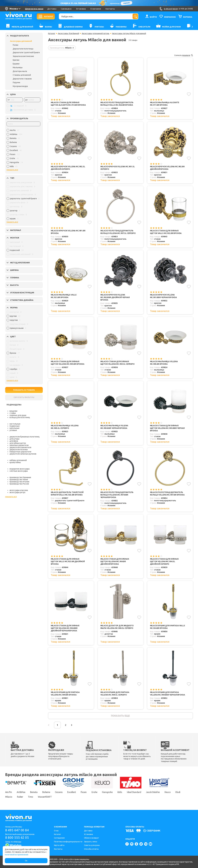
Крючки (16, 60)
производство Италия (19, 482)
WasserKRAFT (45, 797)
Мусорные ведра (20, 86)
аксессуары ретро (17, 492)
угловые (13, 430)
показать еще (120, 716)
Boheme (46, 792)
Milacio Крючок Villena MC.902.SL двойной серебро (68, 168)
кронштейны (15, 462)
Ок (26, 861)
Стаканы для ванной (22, 75)
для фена (14, 441)
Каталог (52, 33)
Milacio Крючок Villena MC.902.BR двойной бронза (167, 168)
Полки (15, 45)
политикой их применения (16, 855)
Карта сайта (59, 845)
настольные (15, 424)
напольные (14, 428)
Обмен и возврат (92, 838)
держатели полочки (19, 450)
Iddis (120, 792)
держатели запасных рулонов (23, 454)
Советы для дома (92, 845)
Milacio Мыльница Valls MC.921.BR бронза (64, 296)
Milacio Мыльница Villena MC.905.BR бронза (164, 363)
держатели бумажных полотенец (25, 437)
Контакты (110, 9)
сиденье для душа (18, 415)
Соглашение (59, 838)
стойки (13, 413)
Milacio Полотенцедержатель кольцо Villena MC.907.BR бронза (167, 494)
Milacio (9, 797)
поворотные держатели (20, 452)
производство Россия (19, 484)
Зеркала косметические (23, 56)
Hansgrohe (107, 792)
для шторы (14, 439)
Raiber (20, 797)
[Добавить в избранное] (90, 94)
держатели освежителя (20, 447)
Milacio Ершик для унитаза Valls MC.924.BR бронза (168, 627)
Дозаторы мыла (20, 71)
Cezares (59, 792)
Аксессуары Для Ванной (69, 33)
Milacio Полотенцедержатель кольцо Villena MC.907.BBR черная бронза (117, 495)
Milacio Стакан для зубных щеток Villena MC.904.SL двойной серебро (164, 561)
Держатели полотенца (23, 49)
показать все (12, 170)
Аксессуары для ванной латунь (96, 33)
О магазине (96, 9)
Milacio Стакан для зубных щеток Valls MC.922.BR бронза (166, 232)
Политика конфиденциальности (68, 842)
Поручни (16, 82)
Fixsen (84, 792)
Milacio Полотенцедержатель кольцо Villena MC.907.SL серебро (118, 232)
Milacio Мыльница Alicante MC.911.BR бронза (165, 104)
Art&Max (21, 792)
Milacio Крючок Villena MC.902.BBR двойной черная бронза (115, 297)
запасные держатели (19, 445)
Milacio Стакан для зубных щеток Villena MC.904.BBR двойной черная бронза (65, 628)
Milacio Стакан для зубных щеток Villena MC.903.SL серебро (117, 363)
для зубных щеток (18, 443)
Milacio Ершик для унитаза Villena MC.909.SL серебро (115, 694)
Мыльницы (18, 67)
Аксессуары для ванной (21, 41)
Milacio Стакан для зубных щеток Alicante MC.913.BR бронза (68, 104)
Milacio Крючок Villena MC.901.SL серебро (118, 168)
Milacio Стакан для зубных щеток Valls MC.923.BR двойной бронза (68, 561)
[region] (23, 149)
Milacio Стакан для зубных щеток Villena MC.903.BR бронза (68, 363)
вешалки (13, 411)
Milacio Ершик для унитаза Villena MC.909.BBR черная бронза (168, 694)
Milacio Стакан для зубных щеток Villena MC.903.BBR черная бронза (167, 428)
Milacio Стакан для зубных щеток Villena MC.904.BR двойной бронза (115, 561)
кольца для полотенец (20, 417)
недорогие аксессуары (20, 469)
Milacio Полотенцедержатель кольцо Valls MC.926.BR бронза (117, 104)
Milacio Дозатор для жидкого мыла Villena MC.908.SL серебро (117, 627)
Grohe (94, 792)
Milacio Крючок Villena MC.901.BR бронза (68, 232)
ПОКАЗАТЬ (24, 390)
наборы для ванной (18, 460)
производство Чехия (19, 480)
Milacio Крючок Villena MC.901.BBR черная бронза (163, 296)
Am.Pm (9, 792)
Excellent (72, 792)
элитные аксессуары (19, 471)
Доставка (52, 9)
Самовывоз (66, 9)
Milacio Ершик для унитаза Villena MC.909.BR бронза (65, 694)
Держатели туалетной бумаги (26, 52)
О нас (56, 831)
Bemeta (34, 792)
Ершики (16, 64)
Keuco (168, 792)
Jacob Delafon (153, 792)
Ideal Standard (134, 792)
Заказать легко (91, 842)
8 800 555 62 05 (17, 838)
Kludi (178, 792)
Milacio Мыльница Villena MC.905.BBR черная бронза (114, 427)
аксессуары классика (19, 490)
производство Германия (20, 477)
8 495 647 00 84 (17, 830)
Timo (30, 797)
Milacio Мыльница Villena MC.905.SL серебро (65, 427)
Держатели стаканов (22, 79)
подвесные (15, 426)
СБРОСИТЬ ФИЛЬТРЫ (24, 397)
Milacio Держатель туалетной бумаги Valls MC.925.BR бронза (67, 494)
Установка (81, 9)
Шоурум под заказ (34, 9)
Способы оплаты (91, 849)
